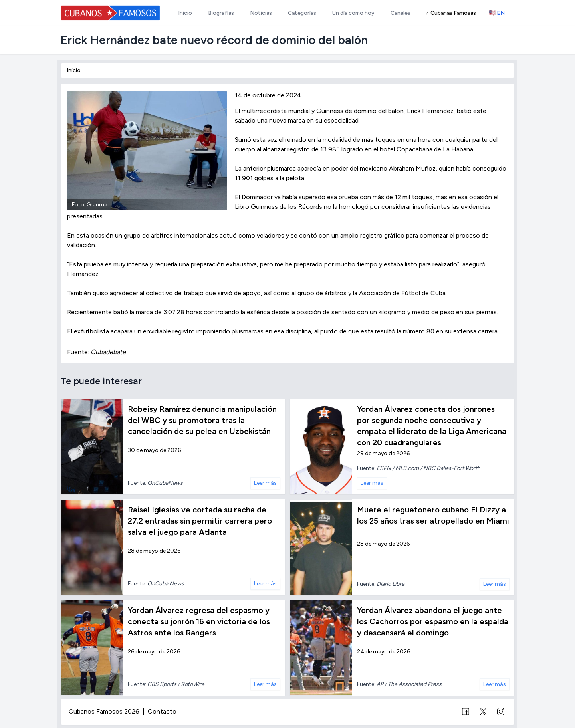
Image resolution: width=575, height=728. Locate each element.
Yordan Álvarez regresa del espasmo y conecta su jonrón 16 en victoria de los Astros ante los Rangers (199, 621)
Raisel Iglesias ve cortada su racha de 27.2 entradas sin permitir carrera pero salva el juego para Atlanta (200, 521)
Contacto (162, 711)
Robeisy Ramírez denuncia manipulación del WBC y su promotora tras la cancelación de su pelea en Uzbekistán (202, 420)
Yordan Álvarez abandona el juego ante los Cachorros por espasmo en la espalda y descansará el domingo (433, 621)
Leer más (265, 483)
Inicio (74, 70)
